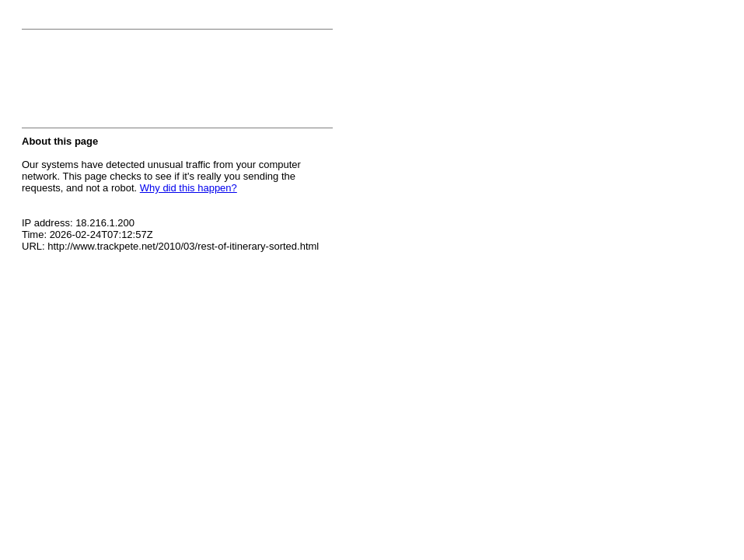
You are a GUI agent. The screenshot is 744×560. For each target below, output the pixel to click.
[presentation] (140, 83)
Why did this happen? (189, 188)
